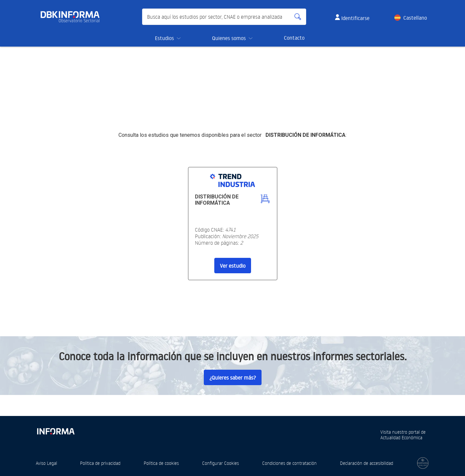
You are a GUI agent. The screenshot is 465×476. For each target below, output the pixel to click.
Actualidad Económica (401, 437)
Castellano (415, 18)
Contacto (294, 38)
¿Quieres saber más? (233, 378)
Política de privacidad (100, 463)
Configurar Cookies (221, 463)
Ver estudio (233, 266)
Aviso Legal (46, 463)
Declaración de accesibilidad (367, 463)
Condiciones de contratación (289, 463)
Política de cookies (161, 463)
